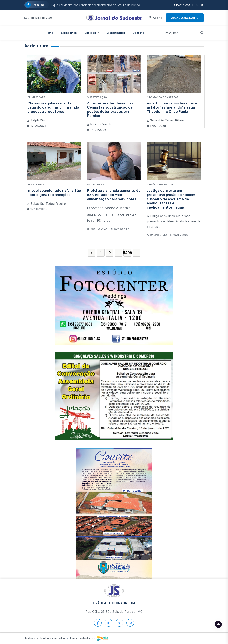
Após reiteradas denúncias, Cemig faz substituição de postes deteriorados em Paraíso (111, 109)
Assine (158, 18)
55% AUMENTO (97, 184)
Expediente (69, 33)
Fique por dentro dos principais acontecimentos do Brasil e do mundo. (96, 5)
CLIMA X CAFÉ (36, 97)
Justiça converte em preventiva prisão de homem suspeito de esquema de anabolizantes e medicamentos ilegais (171, 199)
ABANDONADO (36, 184)
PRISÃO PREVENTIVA (160, 184)
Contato (138, 33)
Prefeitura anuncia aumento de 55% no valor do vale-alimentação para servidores (114, 195)
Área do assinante (185, 18)
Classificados (116, 33)
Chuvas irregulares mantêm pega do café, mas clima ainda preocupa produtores (53, 107)
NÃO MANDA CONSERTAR (163, 97)
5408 (127, 253)
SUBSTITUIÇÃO (97, 97)
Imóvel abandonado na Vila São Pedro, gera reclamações (54, 193)
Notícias (90, 33)
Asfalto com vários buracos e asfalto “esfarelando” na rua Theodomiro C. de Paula (172, 107)
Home (49, 33)
